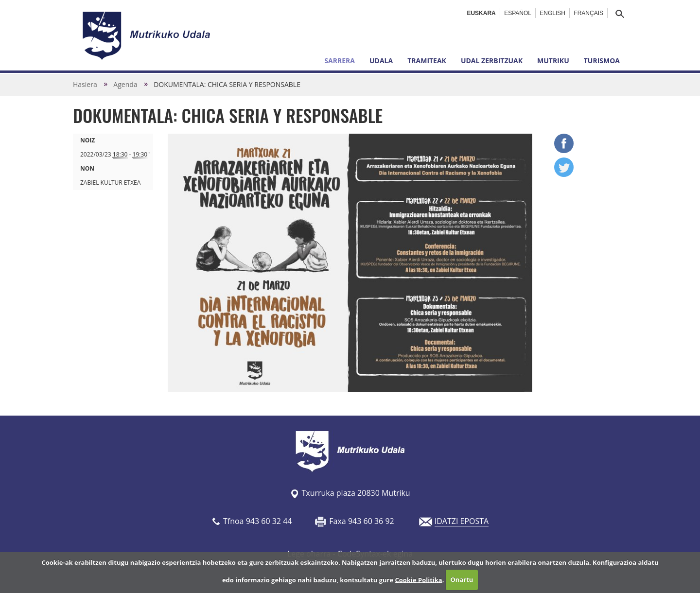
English (552, 13)
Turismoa (602, 61)
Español (518, 13)
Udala (381, 61)
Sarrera (340, 61)
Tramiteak (427, 61)
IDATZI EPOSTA (462, 521)
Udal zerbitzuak (492, 61)
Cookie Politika (419, 579)
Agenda (125, 84)
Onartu (462, 579)
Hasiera (85, 84)
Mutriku (553, 61)
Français (588, 13)
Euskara (481, 13)
